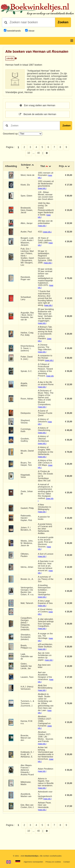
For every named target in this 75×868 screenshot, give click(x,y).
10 (29, 153)
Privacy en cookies (53, 862)
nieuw (31, 31)
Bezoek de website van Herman (37, 114)
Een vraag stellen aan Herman (37, 105)
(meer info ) (42, 188)
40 (38, 153)
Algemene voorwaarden (33, 862)
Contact (66, 862)
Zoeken (63, 22)
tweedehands (14, 31)
